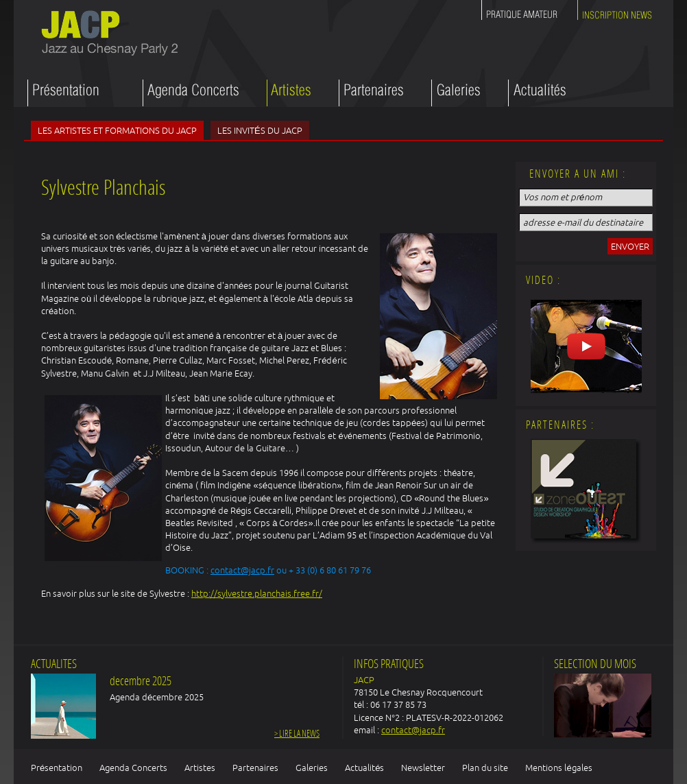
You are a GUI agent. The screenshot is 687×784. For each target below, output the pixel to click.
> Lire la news (297, 734)
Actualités (364, 768)
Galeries (312, 768)
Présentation (57, 768)
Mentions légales (558, 768)
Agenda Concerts (133, 768)
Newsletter (423, 768)
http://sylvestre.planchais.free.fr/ (257, 593)
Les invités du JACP (260, 130)
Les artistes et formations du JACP (117, 130)
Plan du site (485, 768)
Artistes (200, 768)
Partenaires (255, 768)
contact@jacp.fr (242, 570)
